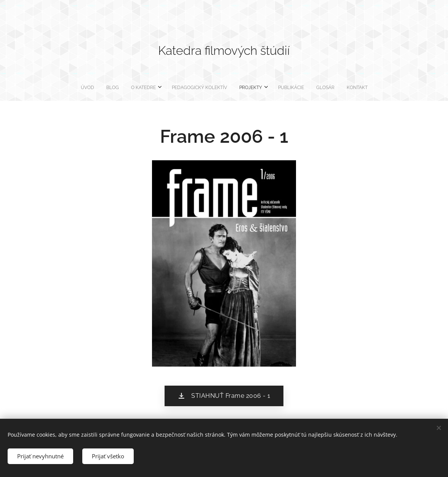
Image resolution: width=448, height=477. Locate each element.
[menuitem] (181, 88)
